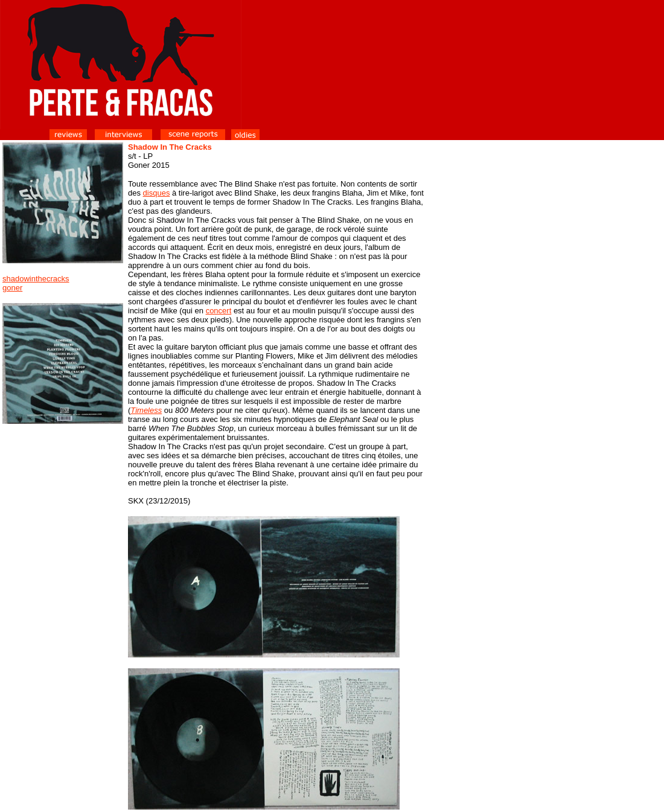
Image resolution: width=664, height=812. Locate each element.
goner (12, 288)
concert (219, 311)
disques (157, 193)
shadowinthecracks (36, 279)
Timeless (146, 410)
